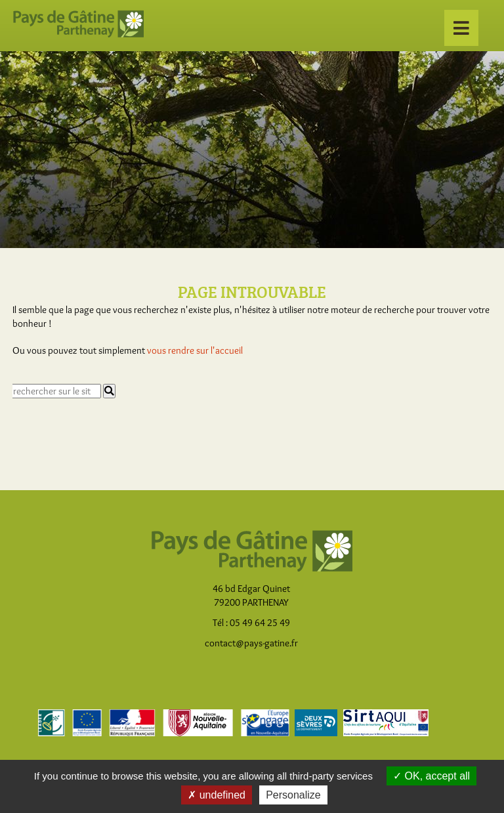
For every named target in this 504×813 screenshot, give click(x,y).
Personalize (293, 795)
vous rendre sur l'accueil (195, 350)
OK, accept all (431, 776)
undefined (217, 795)
